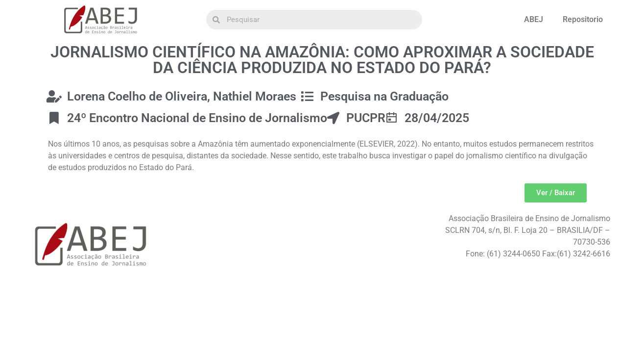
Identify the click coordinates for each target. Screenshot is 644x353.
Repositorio (583, 19)
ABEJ (534, 19)
